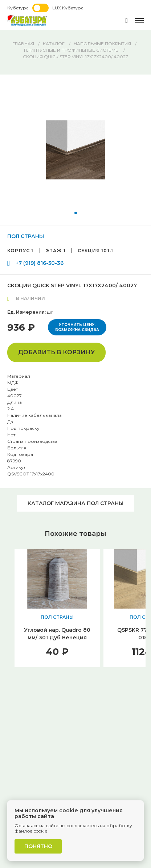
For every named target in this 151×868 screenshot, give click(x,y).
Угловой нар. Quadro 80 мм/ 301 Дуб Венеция (57, 634)
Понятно (38, 846)
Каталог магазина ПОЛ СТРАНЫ (75, 503)
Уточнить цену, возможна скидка (77, 327)
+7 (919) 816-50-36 (40, 263)
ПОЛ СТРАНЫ (26, 236)
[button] (76, 213)
